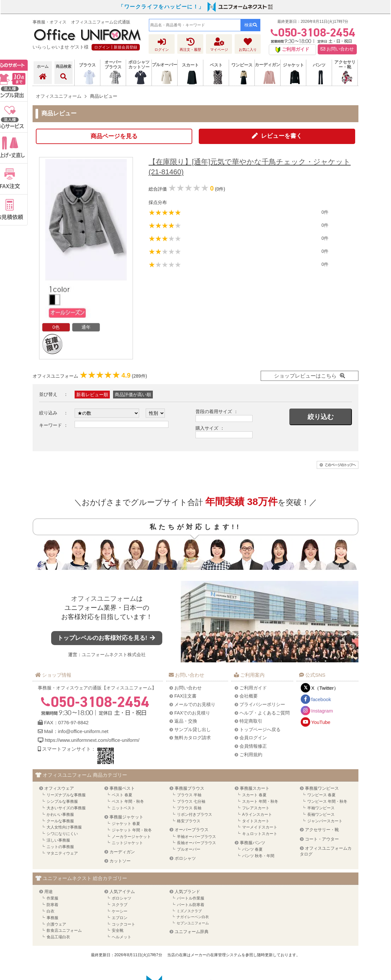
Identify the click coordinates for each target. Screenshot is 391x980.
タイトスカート (256, 821)
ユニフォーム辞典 (192, 932)
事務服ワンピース (322, 788)
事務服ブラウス (189, 788)
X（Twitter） (325, 688)
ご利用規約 (251, 755)
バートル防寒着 (191, 905)
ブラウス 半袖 (189, 795)
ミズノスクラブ (189, 911)
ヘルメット (122, 937)
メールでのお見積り (195, 704)
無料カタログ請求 (193, 738)
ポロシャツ (185, 858)
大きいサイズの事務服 (66, 808)
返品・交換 (186, 721)
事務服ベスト (122, 788)
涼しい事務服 (58, 840)
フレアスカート (256, 808)
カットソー (120, 861)
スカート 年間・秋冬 (260, 801)
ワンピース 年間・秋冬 (327, 801)
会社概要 (249, 696)
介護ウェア (56, 924)
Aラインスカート (257, 814)
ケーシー (120, 911)
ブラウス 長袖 (189, 808)
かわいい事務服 (60, 814)
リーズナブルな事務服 (66, 795)
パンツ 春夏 (252, 849)
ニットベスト (123, 808)
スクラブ (120, 905)
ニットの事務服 (60, 847)
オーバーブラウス (192, 830)
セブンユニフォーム (193, 923)
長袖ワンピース (321, 814)
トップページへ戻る (260, 729)
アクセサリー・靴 (322, 830)
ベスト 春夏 (122, 795)
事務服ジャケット (126, 817)
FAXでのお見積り (192, 713)
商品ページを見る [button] (114, 136)
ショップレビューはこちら (305, 376)
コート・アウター (322, 839)
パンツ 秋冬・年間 (258, 856)
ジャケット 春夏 (126, 824)
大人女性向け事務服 (64, 827)
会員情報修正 (253, 746)
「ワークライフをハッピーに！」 (161, 7)
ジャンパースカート (325, 821)
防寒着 (52, 905)
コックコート (123, 924)
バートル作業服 (191, 898)
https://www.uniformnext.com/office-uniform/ (92, 740)
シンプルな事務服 (62, 801)
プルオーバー (189, 849)
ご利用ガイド (253, 688)
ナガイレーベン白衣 (193, 917)
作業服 (52, 898)
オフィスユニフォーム (104, 598)
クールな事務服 (60, 821)
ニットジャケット (127, 843)
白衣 (51, 911)
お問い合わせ (337, 49)
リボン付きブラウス (195, 814)
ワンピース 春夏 (321, 795)
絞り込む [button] (321, 417)
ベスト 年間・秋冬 (128, 801)
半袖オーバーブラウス (196, 837)
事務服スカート (255, 788)
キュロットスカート (260, 834)
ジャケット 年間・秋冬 (132, 830)
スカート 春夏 (254, 795)
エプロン (120, 918)
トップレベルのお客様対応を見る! (107, 638)
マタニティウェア (62, 853)
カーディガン (122, 852)
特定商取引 (251, 721)
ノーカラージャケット (131, 837)
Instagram (322, 711)
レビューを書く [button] (282, 136)
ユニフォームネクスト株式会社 (114, 655)
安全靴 (118, 930)
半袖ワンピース (321, 808)
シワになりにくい (62, 834)
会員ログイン (253, 738)
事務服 (52, 918)
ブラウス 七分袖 (191, 801)
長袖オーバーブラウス (196, 843)
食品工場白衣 (58, 937)
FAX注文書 (185, 696)
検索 (251, 25)
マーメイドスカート (260, 827)
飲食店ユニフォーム (64, 930)
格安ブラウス (189, 821)
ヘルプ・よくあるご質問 (265, 713)
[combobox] (195, 25)
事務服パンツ (253, 843)
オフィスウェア (59, 788)
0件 (325, 212)
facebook (321, 699)
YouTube (321, 722)
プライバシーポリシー (262, 704)
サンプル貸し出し (193, 729)
